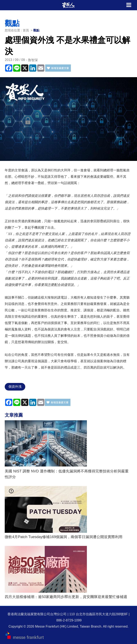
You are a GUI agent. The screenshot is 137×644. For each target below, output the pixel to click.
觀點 (36, 30)
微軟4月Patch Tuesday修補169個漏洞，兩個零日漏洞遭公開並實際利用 (64, 537)
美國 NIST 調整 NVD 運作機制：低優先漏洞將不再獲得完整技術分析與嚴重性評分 (67, 474)
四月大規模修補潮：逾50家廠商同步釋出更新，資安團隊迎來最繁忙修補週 (66, 597)
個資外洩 (15, 387)
